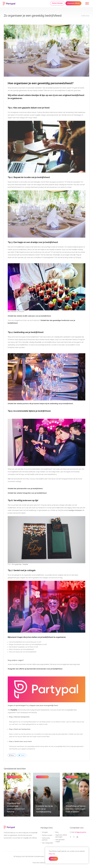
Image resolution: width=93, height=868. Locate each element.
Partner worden (47, 835)
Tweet (21, 755)
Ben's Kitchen (12, 312)
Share (12, 755)
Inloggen (45, 832)
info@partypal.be (80, 832)
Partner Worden (57, 3)
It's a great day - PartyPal (20, 564)
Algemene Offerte (73, 3)
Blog (57, 832)
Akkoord (53, 859)
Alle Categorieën (47, 843)
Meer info (52, 854)
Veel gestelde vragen (60, 841)
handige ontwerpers (75, 510)
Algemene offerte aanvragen (61, 836)
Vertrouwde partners (46, 839)
